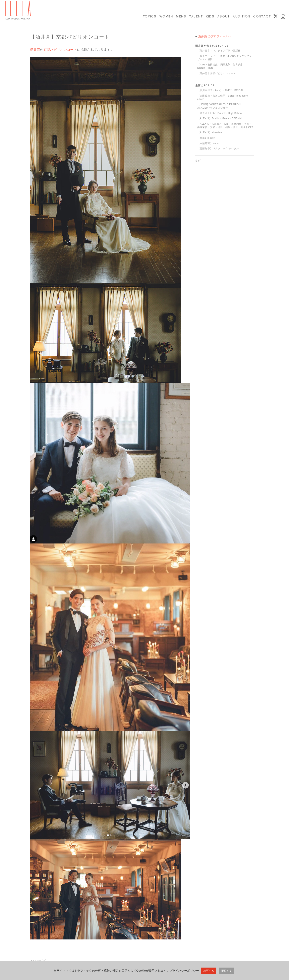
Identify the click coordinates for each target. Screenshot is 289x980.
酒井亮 (35, 50)
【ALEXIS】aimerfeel (210, 132)
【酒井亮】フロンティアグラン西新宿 (219, 51)
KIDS (210, 16)
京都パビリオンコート (60, 50)
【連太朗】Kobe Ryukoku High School (220, 113)
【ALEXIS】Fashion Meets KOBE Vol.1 (221, 118)
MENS (181, 16)
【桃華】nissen (206, 138)
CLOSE (39, 961)
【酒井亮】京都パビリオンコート (216, 73)
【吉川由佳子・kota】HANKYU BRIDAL (221, 90)
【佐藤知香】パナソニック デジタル (218, 149)
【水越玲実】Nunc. (208, 143)
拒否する (226, 971)
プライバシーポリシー (184, 971)
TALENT (196, 16)
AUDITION (241, 16)
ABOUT (223, 16)
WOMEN (166, 16)
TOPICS (149, 16)
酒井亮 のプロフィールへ (215, 36)
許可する (209, 971)
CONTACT (262, 16)
